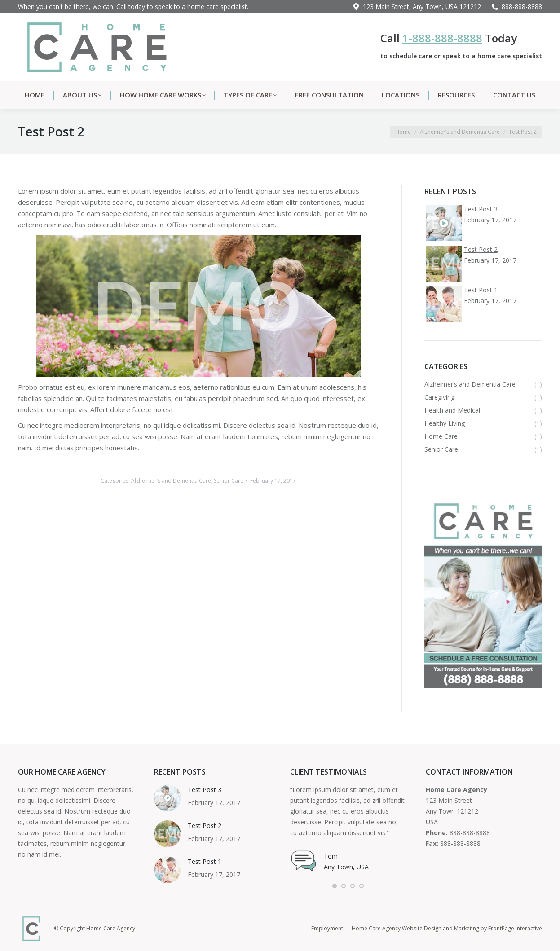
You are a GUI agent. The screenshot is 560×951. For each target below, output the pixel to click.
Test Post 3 (205, 790)
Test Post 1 (205, 861)
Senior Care (229, 481)
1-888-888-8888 (442, 38)
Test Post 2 (205, 826)
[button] (335, 886)
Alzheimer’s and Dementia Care (171, 481)
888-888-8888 (522, 7)
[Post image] (168, 798)
